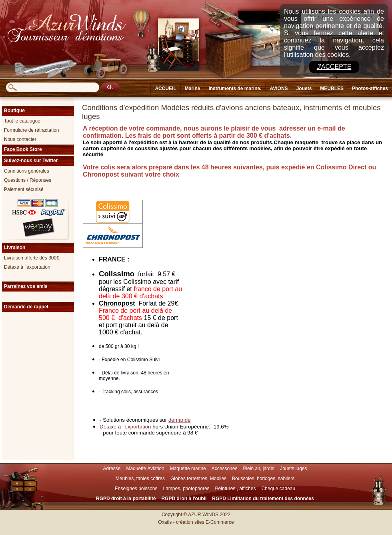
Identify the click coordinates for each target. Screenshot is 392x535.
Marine (193, 88)
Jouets (304, 88)
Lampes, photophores (186, 489)
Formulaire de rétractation (31, 130)
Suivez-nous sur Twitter (31, 161)
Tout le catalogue (22, 121)
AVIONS (279, 88)
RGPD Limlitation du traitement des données (263, 499)
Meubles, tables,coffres (140, 479)
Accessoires (225, 469)
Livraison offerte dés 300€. (32, 258)
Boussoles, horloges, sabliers (263, 479)
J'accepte (334, 67)
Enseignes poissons (136, 489)
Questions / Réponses (28, 180)
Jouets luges (293, 469)
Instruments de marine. (235, 88)
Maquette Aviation (145, 469)
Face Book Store (23, 149)
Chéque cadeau (278, 489)
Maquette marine (188, 469)
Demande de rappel (26, 307)
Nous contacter (20, 139)
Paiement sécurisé (24, 189)
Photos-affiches (370, 88)
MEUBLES (332, 88)
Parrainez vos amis (26, 286)
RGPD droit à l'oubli (184, 499)
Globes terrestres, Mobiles (198, 479)
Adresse (112, 469)
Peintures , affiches (236, 489)
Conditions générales (27, 171)
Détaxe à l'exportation (27, 267)
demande (180, 420)
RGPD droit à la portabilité (126, 499)
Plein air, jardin (259, 469)
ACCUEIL (165, 88)
